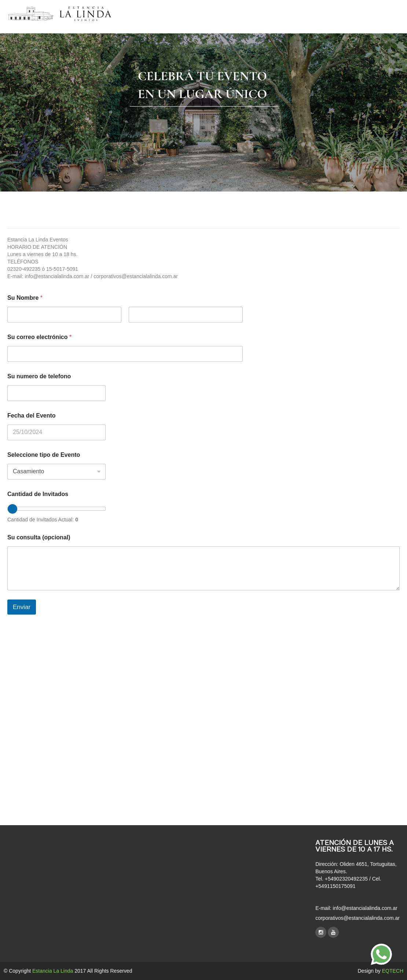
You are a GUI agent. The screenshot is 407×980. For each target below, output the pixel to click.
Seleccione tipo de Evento (44, 455)
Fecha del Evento (32, 416)
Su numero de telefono (39, 376)
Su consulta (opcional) (39, 537)
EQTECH (393, 971)
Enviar (22, 607)
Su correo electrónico (39, 337)
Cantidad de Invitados (38, 494)
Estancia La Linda (53, 971)
